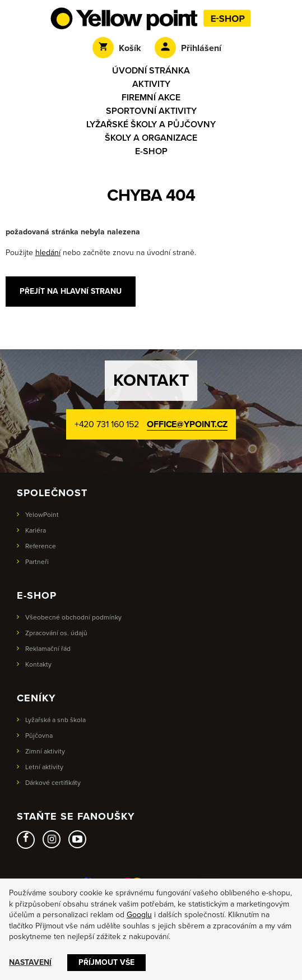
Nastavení (30, 962)
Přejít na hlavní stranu (71, 291)
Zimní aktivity (45, 751)
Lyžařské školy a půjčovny (151, 124)
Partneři (37, 562)
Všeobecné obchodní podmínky (73, 617)
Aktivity (151, 84)
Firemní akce (151, 98)
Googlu (139, 915)
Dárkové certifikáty (53, 783)
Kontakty (38, 664)
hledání (48, 253)
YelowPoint (42, 515)
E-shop (151, 151)
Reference (41, 546)
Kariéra (36, 530)
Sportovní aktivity (151, 111)
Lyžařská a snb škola (55, 720)
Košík (117, 48)
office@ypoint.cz (187, 424)
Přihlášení (188, 48)
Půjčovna (39, 736)
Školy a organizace (151, 138)
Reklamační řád (48, 649)
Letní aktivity (44, 767)
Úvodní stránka (151, 71)
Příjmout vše (106, 962)
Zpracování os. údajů (56, 633)
